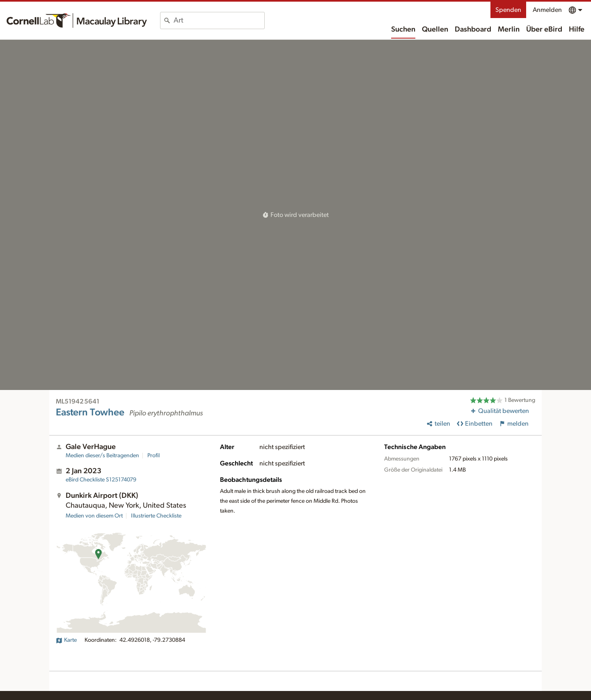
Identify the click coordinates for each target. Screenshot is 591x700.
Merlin (509, 30)
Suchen (403, 30)
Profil (153, 456)
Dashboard (473, 30)
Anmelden (547, 10)
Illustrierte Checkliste (156, 516)
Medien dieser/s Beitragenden (102, 456)
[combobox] (219, 21)
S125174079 (101, 480)
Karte (66, 640)
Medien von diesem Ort (94, 516)
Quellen (435, 30)
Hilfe (577, 30)
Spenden (508, 10)
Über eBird (544, 30)
